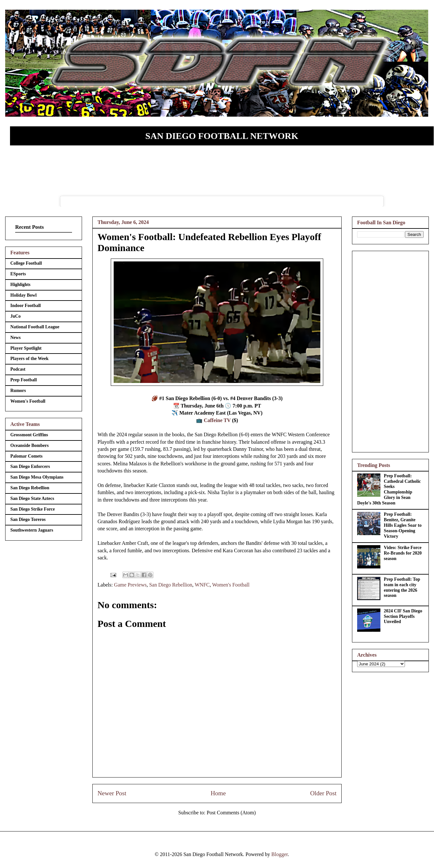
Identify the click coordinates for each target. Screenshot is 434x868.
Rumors (18, 391)
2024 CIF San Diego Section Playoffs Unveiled (403, 616)
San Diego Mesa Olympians (37, 477)
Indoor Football (26, 306)
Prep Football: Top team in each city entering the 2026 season (402, 587)
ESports (18, 274)
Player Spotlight (26, 348)
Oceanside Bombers (30, 445)
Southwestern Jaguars (32, 530)
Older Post (323, 793)
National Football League (35, 327)
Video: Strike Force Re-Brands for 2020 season (403, 553)
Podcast (18, 369)
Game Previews (130, 585)
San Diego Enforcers (30, 466)
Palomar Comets (26, 456)
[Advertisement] (390, 350)
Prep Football (24, 380)
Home (218, 793)
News (15, 338)
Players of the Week (29, 359)
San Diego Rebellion (171, 585)
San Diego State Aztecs (32, 498)
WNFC (202, 585)
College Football (26, 263)
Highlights (20, 285)
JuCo (15, 316)
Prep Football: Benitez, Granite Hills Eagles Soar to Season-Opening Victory (403, 525)
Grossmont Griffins (29, 435)
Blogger (279, 854)
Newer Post (112, 793)
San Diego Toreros (28, 519)
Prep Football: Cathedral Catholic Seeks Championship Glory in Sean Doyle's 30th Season (389, 489)
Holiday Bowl (23, 295)
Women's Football (231, 585)
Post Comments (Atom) (231, 813)
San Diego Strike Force (33, 509)
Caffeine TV (217, 420)
